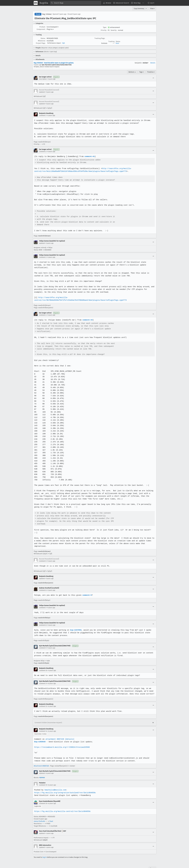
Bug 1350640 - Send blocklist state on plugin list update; (54, 63)
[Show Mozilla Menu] (36, 3)
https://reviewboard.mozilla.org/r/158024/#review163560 (62, 739)
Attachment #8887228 (41, 758)
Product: (42, 27)
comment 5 (86, 587)
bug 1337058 (75, 622)
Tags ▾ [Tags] (142, 72)
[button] (151, 3)
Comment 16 (43, 795)
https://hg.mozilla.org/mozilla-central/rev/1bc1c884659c (62, 803)
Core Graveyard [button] (53, 27)
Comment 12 (43, 698)
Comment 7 (43, 600)
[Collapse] (153, 78)
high (63, 43)
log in (45, 849)
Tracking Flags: (100, 38)
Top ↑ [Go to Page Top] (152, 860)
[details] (69, 731)
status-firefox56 (39, 813)
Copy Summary (139, 9)
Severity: (114, 30)
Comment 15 (43, 777)
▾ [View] (146, 9)
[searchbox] (76, 3)
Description (43, 79)
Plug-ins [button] (50, 29)
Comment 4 (43, 312)
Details (153, 63)
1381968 (42, 769)
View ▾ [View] (152, 9)
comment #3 (87, 317)
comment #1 (89, 156)
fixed (117, 43)
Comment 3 (43, 257)
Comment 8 (43, 617)
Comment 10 (43, 662)
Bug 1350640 (47, 14)
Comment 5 (43, 553)
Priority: (104, 30)
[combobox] (76, 3)
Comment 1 (43, 115)
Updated (42, 92)
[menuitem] (107, 3)
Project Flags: (41, 43)
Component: (41, 29)
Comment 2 (43, 152)
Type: (105, 27)
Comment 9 (43, 640)
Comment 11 (43, 675)
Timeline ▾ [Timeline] (151, 72)
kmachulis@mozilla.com (55, 782)
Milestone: (42, 41)
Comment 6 (43, 582)
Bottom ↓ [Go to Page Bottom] (132, 72)
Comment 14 (43, 723)
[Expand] (153, 715)
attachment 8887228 (54, 731)
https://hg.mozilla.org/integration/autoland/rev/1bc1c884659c (65, 784)
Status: (43, 38)
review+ (146, 63)
